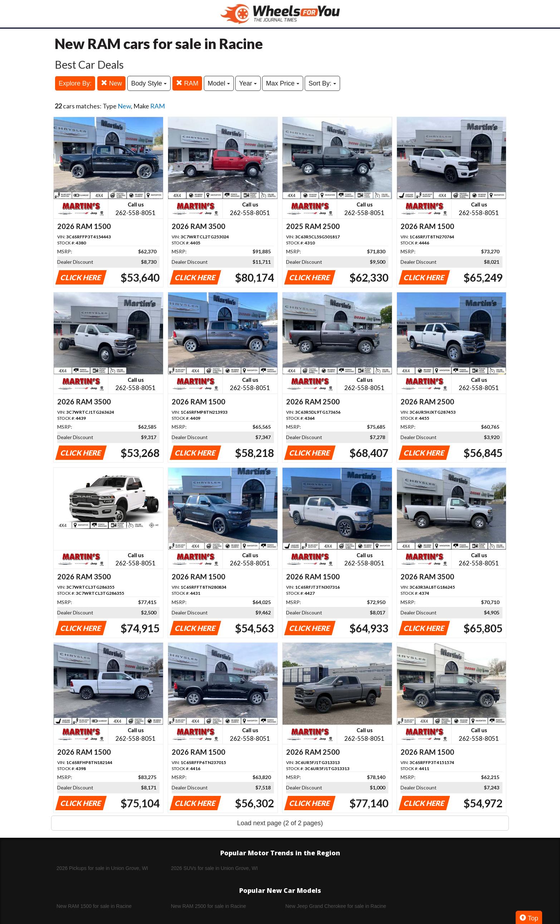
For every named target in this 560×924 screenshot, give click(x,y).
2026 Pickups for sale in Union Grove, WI (102, 868)
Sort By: (322, 83)
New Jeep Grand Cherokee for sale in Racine (336, 906)
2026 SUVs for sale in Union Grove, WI (214, 868)
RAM (187, 83)
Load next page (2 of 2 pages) (280, 823)
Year (248, 83)
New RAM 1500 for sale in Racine (94, 906)
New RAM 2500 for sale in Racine (208, 906)
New (111, 83)
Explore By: (75, 83)
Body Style (149, 83)
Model (219, 83)
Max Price (283, 83)
